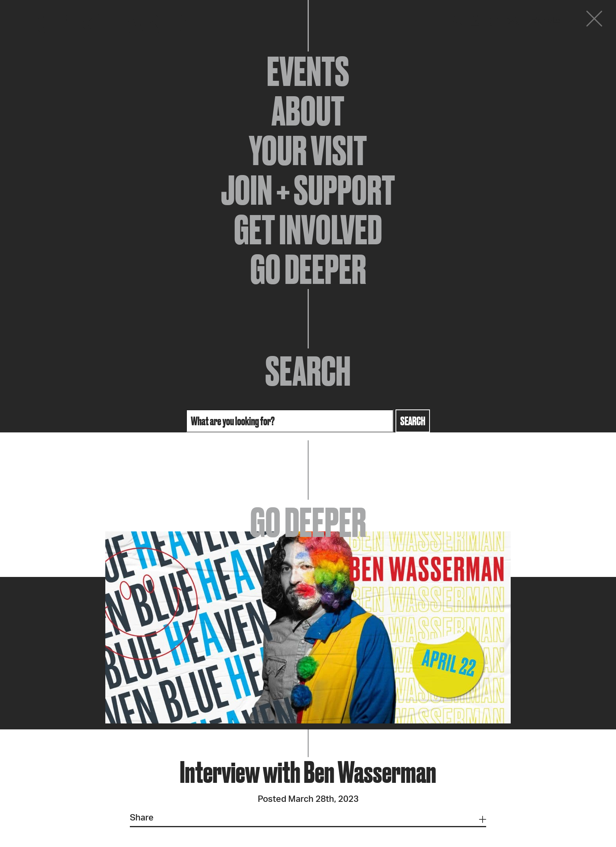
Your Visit (308, 150)
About (308, 111)
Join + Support (308, 190)
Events (308, 71)
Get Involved (308, 230)
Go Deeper (308, 269)
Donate (546, 21)
